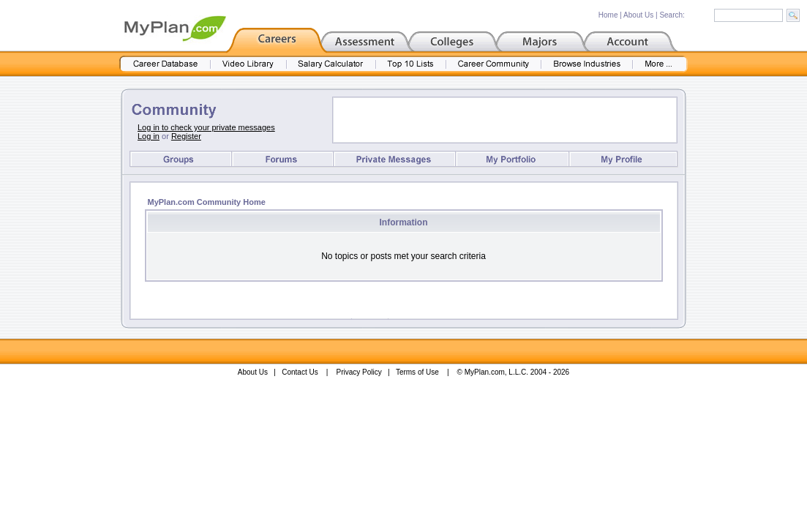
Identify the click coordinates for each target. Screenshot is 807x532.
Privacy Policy (359, 372)
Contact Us (300, 372)
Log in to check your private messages (206, 127)
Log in (149, 136)
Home (608, 15)
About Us (638, 15)
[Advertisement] (505, 120)
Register (186, 136)
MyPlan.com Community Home (207, 202)
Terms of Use (417, 372)
